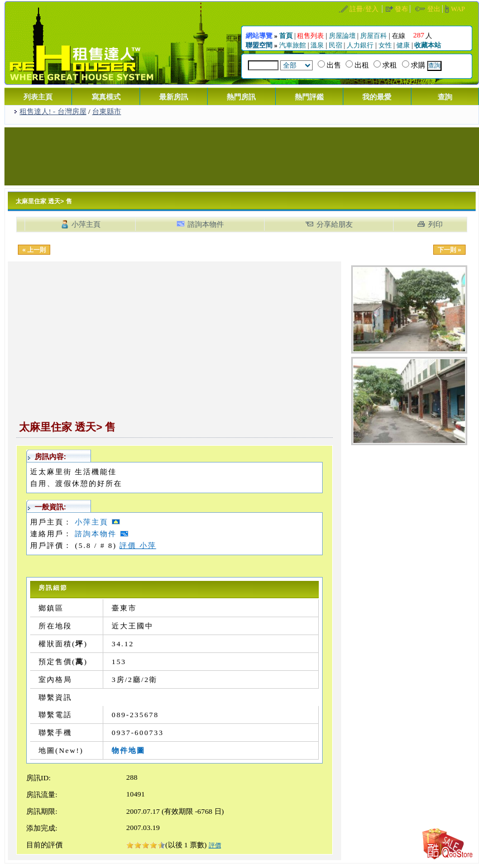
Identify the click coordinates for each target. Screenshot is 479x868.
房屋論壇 (342, 36)
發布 (401, 9)
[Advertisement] (242, 155)
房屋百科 (373, 36)
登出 (434, 9)
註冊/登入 (364, 9)
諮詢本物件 (206, 224)
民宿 (336, 45)
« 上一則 (34, 250)
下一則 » (449, 250)
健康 (403, 45)
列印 (435, 224)
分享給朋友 (335, 224)
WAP (458, 9)
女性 (385, 45)
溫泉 (317, 45)
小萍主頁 (86, 224)
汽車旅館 (293, 45)
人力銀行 (360, 45)
